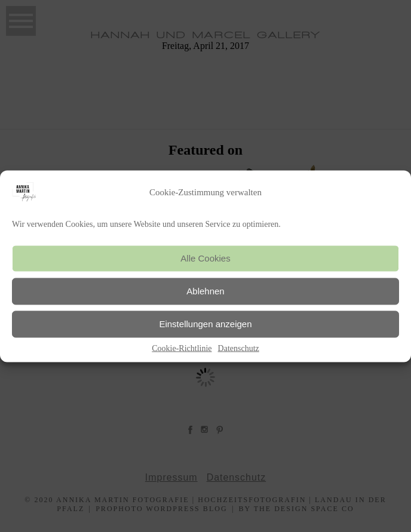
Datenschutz (239, 348)
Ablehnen (205, 291)
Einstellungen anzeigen (205, 324)
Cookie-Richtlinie (182, 348)
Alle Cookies (205, 258)
